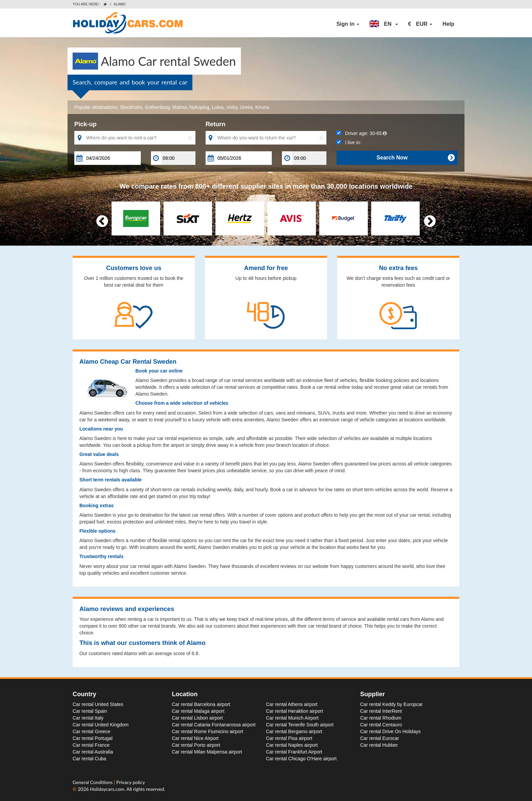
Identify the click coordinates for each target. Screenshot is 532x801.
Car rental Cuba (89, 759)
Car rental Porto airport (196, 745)
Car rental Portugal (93, 738)
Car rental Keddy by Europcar (392, 704)
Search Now (415, 158)
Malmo (180, 107)
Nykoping (199, 107)
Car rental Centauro (381, 725)
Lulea (217, 107)
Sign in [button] (348, 24)
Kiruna (262, 107)
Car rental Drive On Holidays (391, 731)
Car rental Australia (93, 752)
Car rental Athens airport (292, 704)
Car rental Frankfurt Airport (294, 752)
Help (448, 24)
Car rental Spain (90, 711)
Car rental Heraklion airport (294, 711)
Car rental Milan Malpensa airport (207, 752)
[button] (384, 24)
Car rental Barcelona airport (201, 704)
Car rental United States (98, 704)
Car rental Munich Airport (292, 718)
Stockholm (131, 107)
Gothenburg (157, 107)
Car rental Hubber (379, 745)
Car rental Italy (88, 718)
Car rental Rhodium (381, 718)
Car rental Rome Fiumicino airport (208, 731)
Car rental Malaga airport (198, 711)
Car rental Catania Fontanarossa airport (214, 725)
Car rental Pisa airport (289, 738)
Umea (246, 107)
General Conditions (93, 782)
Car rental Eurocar (380, 738)
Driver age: (362, 133)
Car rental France (91, 745)
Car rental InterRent (381, 711)
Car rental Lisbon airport (197, 718)
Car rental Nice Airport (195, 738)
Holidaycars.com (107, 789)
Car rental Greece (91, 731)
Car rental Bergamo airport (294, 731)
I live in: (349, 142)
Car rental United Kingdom (101, 725)
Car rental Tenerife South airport (300, 725)
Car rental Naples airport (292, 745)
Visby (232, 107)
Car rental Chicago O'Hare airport (301, 759)
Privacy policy (131, 782)
